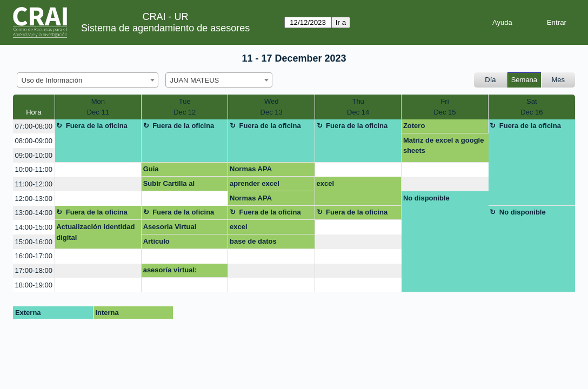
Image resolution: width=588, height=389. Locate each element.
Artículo (156, 241)
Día (490, 80)
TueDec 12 (185, 107)
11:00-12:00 (34, 184)
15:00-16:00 (34, 242)
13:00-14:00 (34, 213)
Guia (151, 169)
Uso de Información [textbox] (52, 80)
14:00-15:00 (34, 227)
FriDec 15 (445, 107)
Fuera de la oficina (97, 126)
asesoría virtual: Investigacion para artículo (174, 272)
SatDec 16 (532, 107)
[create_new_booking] (98, 170)
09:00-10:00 (34, 155)
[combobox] (88, 80)
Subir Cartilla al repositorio (169, 185)
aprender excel (255, 183)
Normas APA (251, 169)
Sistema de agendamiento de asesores (165, 28)
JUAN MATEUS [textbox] (195, 80)
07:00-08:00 (34, 126)
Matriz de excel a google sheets (444, 146)
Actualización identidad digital (95, 232)
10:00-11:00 (34, 169)
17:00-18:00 (34, 270)
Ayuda (502, 22)
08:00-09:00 (34, 141)
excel (326, 183)
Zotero (414, 126)
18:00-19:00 (34, 285)
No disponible (426, 198)
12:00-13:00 (34, 199)
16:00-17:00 (34, 256)
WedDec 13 (272, 107)
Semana (524, 80)
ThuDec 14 (358, 107)
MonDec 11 (98, 107)
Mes (559, 80)
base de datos (253, 241)
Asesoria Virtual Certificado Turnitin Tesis (175, 229)
